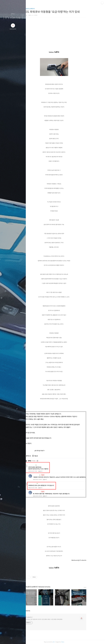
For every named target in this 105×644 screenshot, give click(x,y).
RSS (16, 641)
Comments (36, 611)
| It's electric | (13, 18)
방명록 (10, 641)
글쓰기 (3, 641)
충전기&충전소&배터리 (39, 9)
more (95, 587)
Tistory (73, 642)
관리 (22, 641)
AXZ (64, 642)
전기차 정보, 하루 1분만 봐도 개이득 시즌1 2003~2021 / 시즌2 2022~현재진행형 (54, 619)
